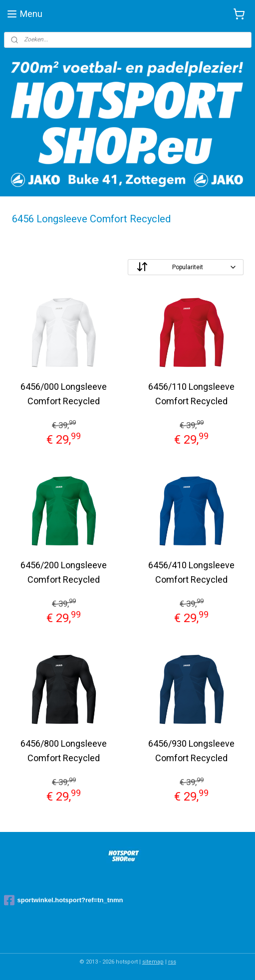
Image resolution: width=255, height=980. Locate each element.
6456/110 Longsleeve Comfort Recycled (191, 394)
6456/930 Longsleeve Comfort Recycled (191, 751)
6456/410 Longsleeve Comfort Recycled (191, 572)
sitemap (153, 962)
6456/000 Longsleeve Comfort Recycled (64, 394)
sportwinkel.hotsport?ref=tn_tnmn (64, 900)
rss (172, 962)
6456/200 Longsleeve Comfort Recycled (64, 572)
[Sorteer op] (186, 267)
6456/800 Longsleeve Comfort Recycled (64, 751)
